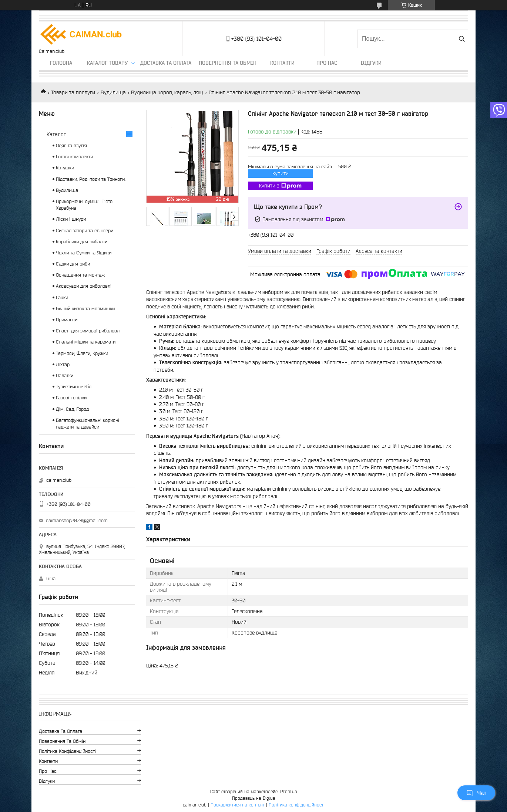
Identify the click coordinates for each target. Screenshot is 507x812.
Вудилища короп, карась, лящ (167, 92)
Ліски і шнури (71, 219)
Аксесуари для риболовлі (84, 286)
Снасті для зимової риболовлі (88, 331)
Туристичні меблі (74, 387)
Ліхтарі (63, 364)
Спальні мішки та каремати (86, 342)
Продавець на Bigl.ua (254, 798)
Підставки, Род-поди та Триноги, (91, 179)
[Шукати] (462, 39)
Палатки (65, 375)
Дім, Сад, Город (72, 409)
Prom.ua (289, 791)
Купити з (280, 186)
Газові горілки (71, 398)
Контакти (282, 63)
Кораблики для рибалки (82, 242)
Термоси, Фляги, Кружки (82, 353)
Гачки (62, 297)
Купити (281, 173)
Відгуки (371, 63)
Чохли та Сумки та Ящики (84, 253)
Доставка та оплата (166, 63)
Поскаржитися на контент (238, 805)
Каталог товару (107, 63)
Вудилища (113, 92)
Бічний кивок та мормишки (85, 309)
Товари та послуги (73, 92)
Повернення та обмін (228, 63)
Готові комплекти (74, 157)
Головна (61, 63)
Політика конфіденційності (67, 751)
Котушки (65, 168)
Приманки (67, 320)
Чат (476, 793)
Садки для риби (73, 264)
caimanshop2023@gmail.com (77, 520)
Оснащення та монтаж (80, 275)
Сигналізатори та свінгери (85, 231)
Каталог (56, 134)
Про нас (327, 63)
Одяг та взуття (71, 146)
